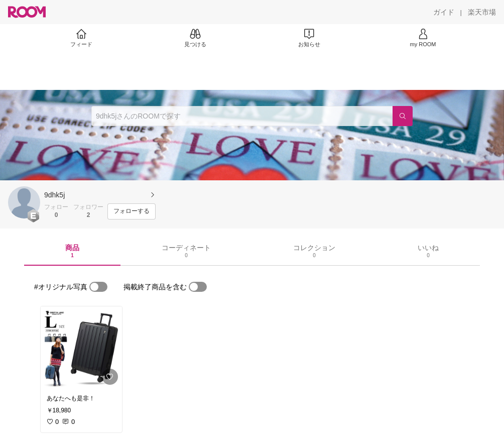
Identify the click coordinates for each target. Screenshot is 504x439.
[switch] (98, 287)
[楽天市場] (482, 12)
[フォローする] (132, 211)
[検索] (403, 116)
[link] (81, 348)
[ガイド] (444, 12)
